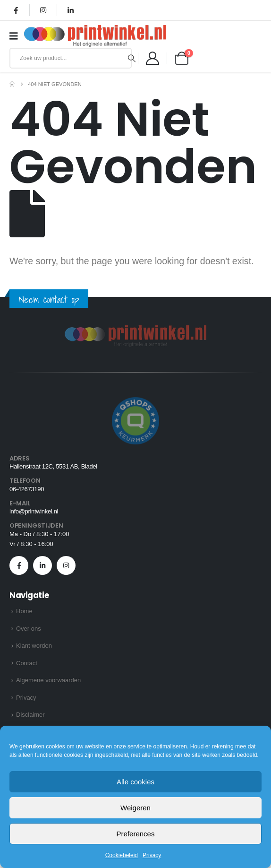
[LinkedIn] (70, 10)
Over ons (29, 629)
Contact (27, 663)
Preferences (136, 834)
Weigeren (135, 808)
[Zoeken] (132, 58)
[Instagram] (43, 10)
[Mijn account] (152, 58)
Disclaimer (30, 715)
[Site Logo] (95, 36)
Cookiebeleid (122, 855)
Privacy (152, 855)
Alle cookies (135, 782)
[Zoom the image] (135, 331)
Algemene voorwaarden (48, 680)
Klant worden (34, 646)
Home (24, 611)
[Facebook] (16, 10)
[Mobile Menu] (17, 36)
